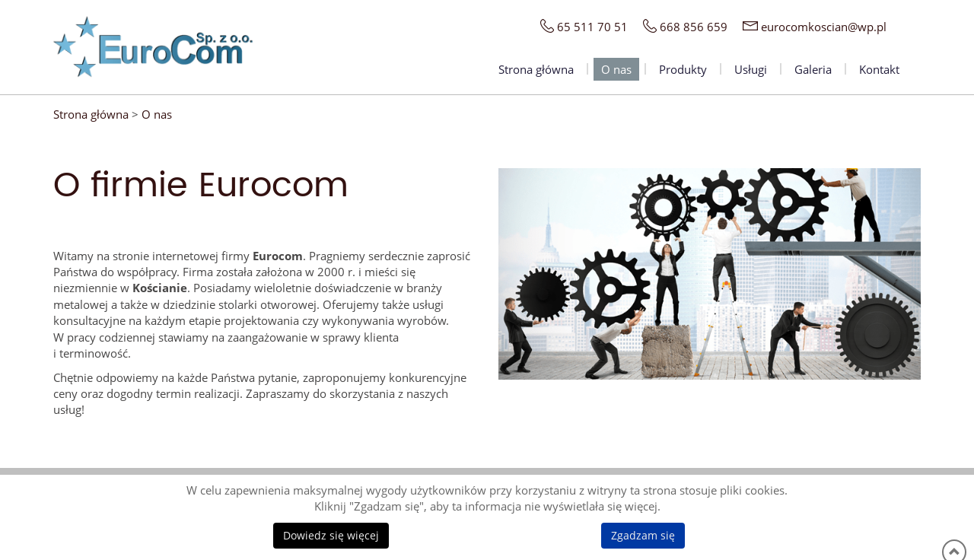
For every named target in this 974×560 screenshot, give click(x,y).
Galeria (813, 69)
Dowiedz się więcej (331, 535)
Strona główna (536, 69)
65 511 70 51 (592, 27)
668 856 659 (694, 27)
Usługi (751, 69)
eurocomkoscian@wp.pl (824, 27)
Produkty (683, 69)
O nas (616, 69)
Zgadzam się (643, 535)
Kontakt (879, 69)
